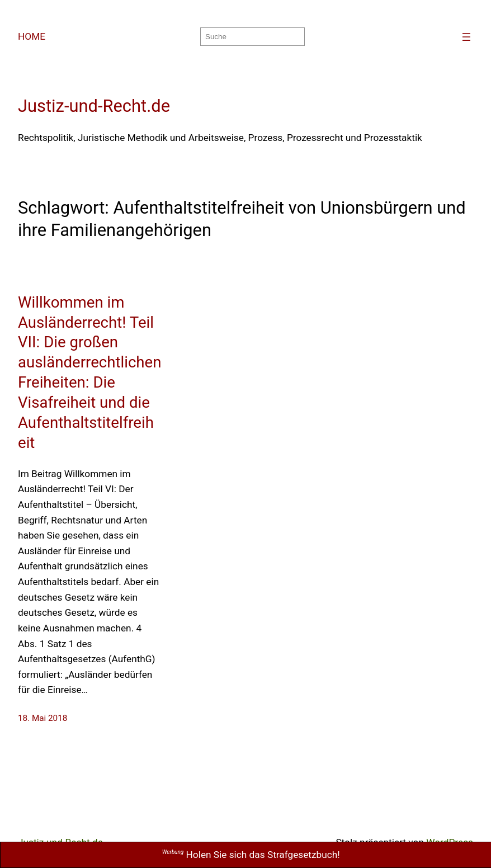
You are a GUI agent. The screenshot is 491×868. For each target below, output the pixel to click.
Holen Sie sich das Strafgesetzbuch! (251, 855)
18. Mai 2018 (43, 718)
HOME (32, 36)
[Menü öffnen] (466, 37)
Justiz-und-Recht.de (94, 106)
